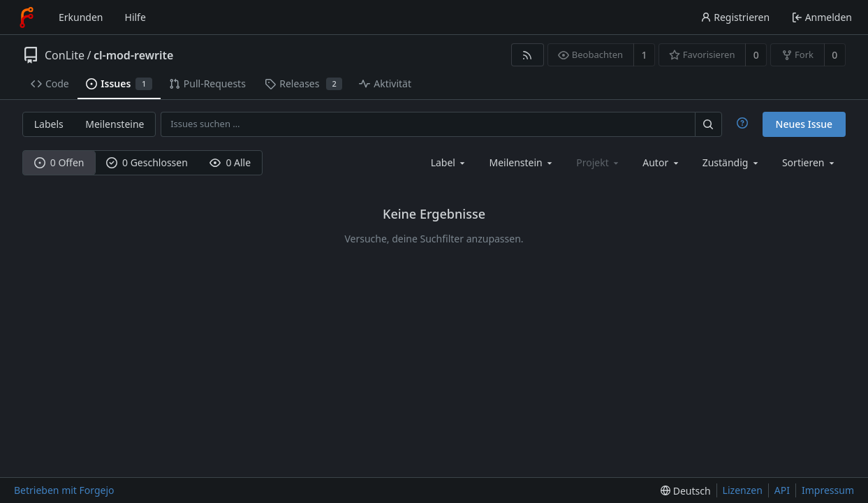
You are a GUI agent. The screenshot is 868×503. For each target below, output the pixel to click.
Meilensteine (115, 124)
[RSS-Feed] (528, 55)
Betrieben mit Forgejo (64, 490)
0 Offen (59, 162)
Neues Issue (804, 124)
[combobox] (449, 162)
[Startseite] (27, 17)
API (782, 490)
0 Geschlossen (147, 162)
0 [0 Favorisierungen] (756, 55)
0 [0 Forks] (834, 55)
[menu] (809, 162)
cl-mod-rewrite (133, 55)
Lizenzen (743, 490)
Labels (49, 124)
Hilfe (135, 17)
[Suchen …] (708, 124)
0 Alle (230, 162)
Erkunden (81, 17)
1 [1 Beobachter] (644, 55)
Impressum (828, 490)
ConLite (65, 55)
